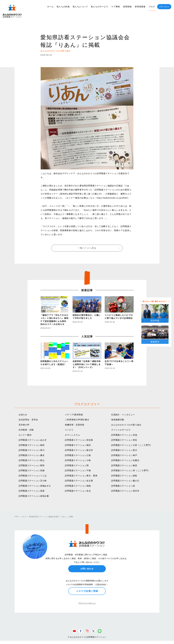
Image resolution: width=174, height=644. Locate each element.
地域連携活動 (118, 420)
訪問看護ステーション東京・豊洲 (81, 476)
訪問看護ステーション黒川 (124, 450)
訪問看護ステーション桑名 (32, 455)
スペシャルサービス (121, 430)
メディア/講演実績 (74, 415)
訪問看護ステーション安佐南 (79, 440)
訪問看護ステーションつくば (33, 476)
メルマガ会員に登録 (87, 591)
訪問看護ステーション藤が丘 (125, 481)
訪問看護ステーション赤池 (124, 435)
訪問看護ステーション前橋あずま (35, 486)
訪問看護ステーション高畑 (32, 470)
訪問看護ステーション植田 (32, 445)
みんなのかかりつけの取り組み (126, 425)
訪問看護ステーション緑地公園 (34, 496)
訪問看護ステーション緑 (123, 486)
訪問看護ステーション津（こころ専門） (131, 470)
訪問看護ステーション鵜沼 (78, 445)
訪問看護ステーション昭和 (32, 465)
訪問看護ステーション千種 (78, 470)
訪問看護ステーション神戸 (124, 455)
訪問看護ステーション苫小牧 (33, 481)
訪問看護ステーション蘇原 (124, 465)
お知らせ (23, 415)
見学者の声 (24, 425)
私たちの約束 (63, 7)
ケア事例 (116, 7)
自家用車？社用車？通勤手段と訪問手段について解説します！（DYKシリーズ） (87, 364)
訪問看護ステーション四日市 (125, 491)
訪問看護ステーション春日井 (79, 450)
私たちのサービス (100, 7)
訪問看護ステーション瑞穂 (78, 486)
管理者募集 (140, 7)
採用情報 (127, 7)
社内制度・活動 (26, 430)
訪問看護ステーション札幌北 (125, 460)
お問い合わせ (164, 7)
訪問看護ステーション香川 (32, 450)
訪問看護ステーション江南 (78, 455)
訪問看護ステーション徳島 (124, 476)
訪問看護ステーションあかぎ (33, 440)
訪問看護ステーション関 (77, 465)
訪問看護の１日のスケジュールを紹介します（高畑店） (54, 363)
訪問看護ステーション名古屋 (79, 481)
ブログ (152, 7)
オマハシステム (72, 435)
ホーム (50, 7)
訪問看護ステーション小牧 (78, 460)
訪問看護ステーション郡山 (32, 460)
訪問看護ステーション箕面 (32, 491)
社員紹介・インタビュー (123, 415)
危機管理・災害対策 (75, 425)
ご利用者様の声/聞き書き (77, 420)
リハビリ (69, 430)
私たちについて (80, 7)
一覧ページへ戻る (87, 248)
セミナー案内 (25, 435)
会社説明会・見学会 (28, 420)
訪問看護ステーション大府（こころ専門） (132, 445)
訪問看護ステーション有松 (124, 440)
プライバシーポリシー (87, 603)
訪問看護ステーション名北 (78, 491)
